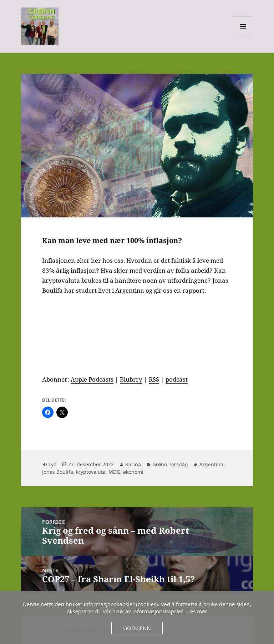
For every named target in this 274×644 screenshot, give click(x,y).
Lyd (53, 464)
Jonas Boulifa (58, 472)
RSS (154, 379)
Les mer (197, 611)
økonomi (133, 472)
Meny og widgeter (243, 36)
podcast (177, 379)
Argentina (211, 464)
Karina (133, 464)
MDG (114, 472)
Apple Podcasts (92, 379)
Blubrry (131, 379)
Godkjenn (137, 628)
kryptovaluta (91, 472)
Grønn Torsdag (170, 464)
